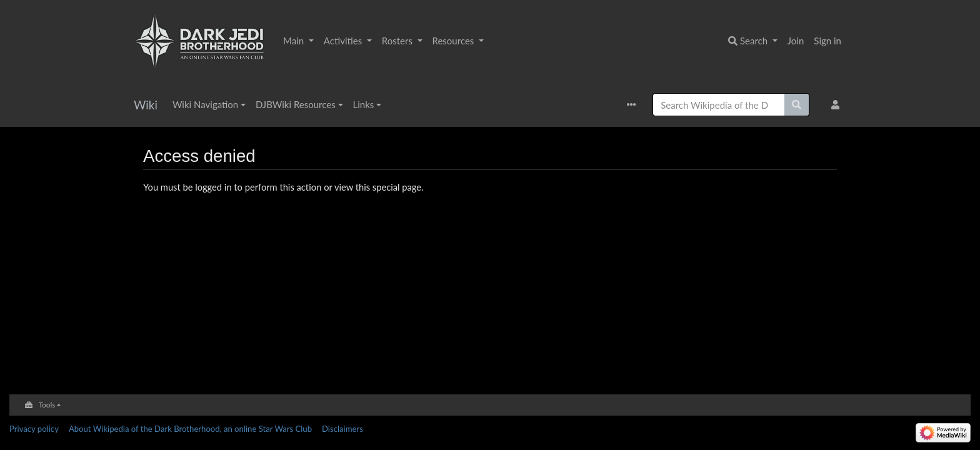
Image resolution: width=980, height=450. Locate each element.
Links (364, 104)
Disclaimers (342, 429)
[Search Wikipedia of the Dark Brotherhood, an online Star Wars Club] (719, 105)
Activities (344, 41)
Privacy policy (34, 429)
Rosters (398, 41)
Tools (47, 404)
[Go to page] (797, 105)
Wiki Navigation (205, 104)
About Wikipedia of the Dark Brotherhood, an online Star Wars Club (190, 429)
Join (796, 41)
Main (295, 41)
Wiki (146, 105)
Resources (455, 41)
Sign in (827, 41)
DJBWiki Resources (296, 104)
